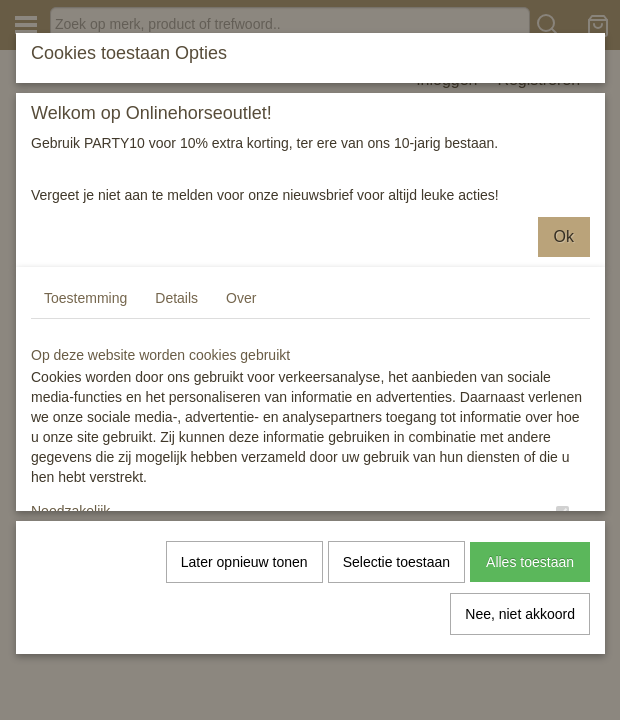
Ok (564, 236)
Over (241, 298)
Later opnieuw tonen (244, 562)
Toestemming (85, 298)
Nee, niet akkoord (520, 614)
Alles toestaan (530, 562)
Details (176, 298)
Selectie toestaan (396, 562)
